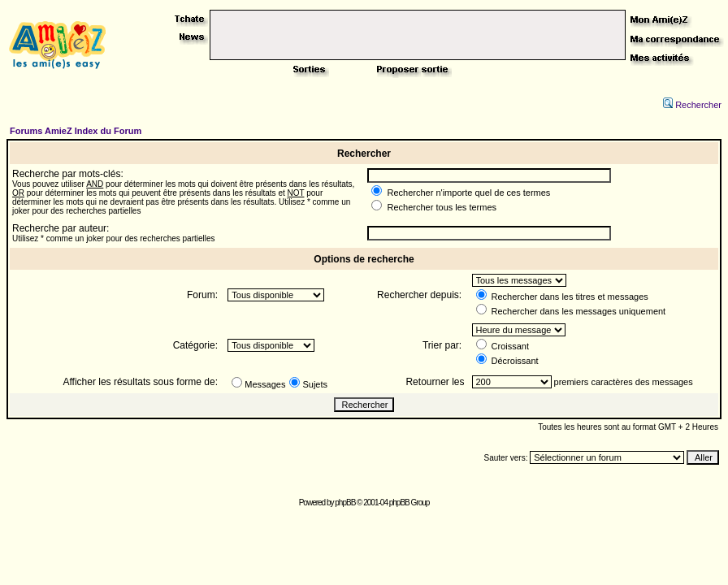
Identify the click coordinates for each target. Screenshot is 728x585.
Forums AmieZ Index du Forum (76, 131)
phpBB (345, 503)
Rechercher (692, 105)
